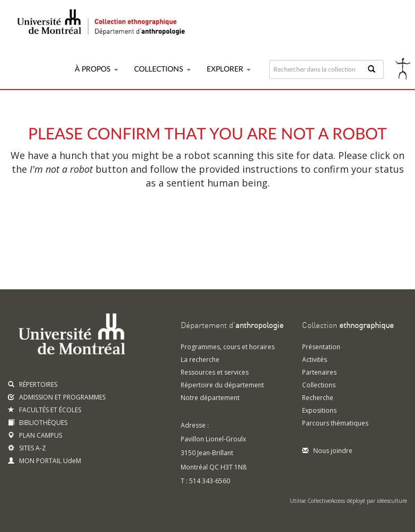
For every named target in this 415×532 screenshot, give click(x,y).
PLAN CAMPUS (35, 435)
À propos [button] (96, 69)
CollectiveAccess (326, 501)
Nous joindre (327, 451)
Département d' (232, 326)
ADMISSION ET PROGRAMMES (57, 397)
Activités (315, 360)
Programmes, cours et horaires (228, 347)
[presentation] (229, 231)
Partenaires (319, 372)
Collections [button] (162, 69)
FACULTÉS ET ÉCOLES (45, 410)
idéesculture (392, 501)
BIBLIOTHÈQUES (38, 423)
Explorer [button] (229, 69)
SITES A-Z (27, 448)
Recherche (318, 398)
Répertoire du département (222, 385)
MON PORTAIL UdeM (45, 461)
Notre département (210, 398)
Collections (319, 385)
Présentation (321, 347)
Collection (348, 326)
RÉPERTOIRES (33, 384)
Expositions (319, 410)
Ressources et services (215, 372)
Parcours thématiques (335, 423)
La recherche (200, 360)
